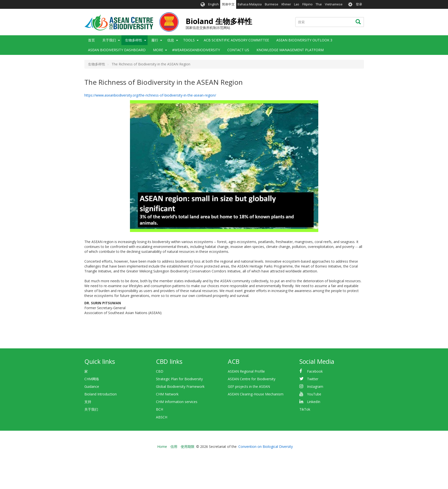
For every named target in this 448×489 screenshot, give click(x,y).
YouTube (314, 394)
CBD (160, 371)
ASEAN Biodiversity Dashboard (117, 50)
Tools (189, 40)
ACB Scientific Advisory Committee (236, 40)
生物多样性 (134, 40)
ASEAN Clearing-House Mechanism (256, 394)
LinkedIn (314, 402)
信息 (171, 40)
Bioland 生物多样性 (219, 21)
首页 (91, 40)
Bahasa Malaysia (250, 4)
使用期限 (188, 446)
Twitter (313, 379)
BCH (160, 409)
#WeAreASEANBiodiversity (196, 50)
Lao (297, 4)
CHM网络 (92, 379)
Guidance (92, 386)
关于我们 (109, 40)
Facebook (315, 371)
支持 (88, 402)
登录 (359, 4)
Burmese (272, 4)
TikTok (305, 409)
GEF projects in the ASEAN (249, 386)
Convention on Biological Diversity (266, 446)
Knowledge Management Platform (290, 50)
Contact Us (238, 50)
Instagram (315, 386)
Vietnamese (334, 4)
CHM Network (167, 394)
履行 (155, 40)
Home (162, 446)
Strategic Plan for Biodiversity (179, 379)
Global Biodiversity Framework (180, 386)
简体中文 (228, 4)
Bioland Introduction (101, 394)
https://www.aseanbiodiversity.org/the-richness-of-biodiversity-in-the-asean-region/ (150, 95)
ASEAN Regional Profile (246, 371)
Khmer (286, 4)
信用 (174, 446)
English (213, 4)
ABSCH (162, 417)
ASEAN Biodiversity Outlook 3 (304, 40)
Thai (319, 4)
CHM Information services (177, 402)
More (158, 50)
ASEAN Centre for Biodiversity (252, 379)
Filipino (307, 4)
